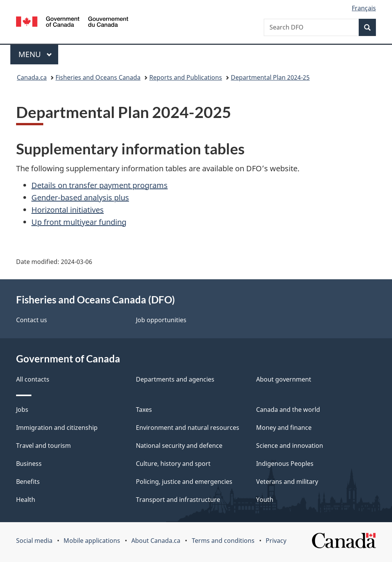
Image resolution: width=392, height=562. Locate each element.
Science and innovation (290, 446)
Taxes (144, 410)
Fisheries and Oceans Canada (98, 77)
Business (29, 464)
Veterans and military (287, 482)
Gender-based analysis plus (80, 197)
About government (284, 379)
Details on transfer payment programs (100, 185)
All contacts (33, 379)
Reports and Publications (186, 77)
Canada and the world (288, 410)
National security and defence (179, 446)
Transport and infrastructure (178, 500)
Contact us (32, 320)
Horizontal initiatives (68, 210)
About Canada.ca (156, 541)
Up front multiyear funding (79, 222)
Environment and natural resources (188, 428)
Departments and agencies (175, 379)
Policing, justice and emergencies (184, 482)
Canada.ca (32, 77)
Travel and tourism (43, 446)
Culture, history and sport (173, 464)
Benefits (28, 482)
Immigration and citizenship (57, 428)
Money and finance (284, 428)
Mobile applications (92, 541)
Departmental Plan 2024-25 (270, 77)
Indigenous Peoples (285, 464)
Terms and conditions (223, 541)
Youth (265, 500)
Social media (34, 541)
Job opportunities (161, 320)
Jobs (22, 410)
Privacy (276, 541)
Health (26, 500)
